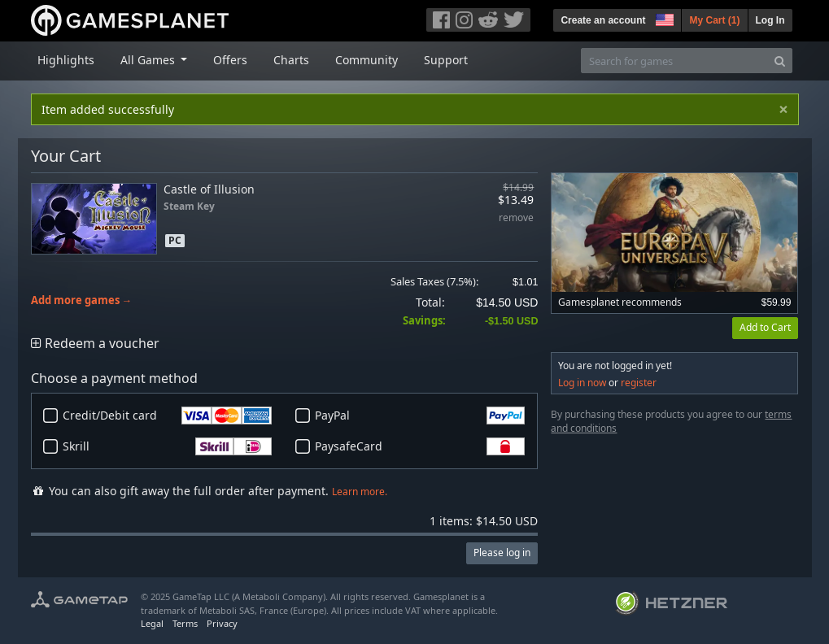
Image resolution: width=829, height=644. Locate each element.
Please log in (502, 553)
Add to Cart (765, 327)
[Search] (780, 61)
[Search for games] (674, 61)
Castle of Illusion (209, 189)
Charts (291, 60)
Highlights (66, 60)
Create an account (603, 20)
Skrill (168, 446)
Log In (770, 20)
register (639, 383)
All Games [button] (149, 60)
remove (516, 218)
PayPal (420, 416)
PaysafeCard (420, 446)
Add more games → (82, 300)
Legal (152, 623)
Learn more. (360, 492)
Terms (185, 623)
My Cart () (714, 20)
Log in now (582, 383)
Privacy (222, 623)
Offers (230, 60)
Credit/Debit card (168, 416)
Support (446, 60)
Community (367, 60)
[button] (663, 18)
